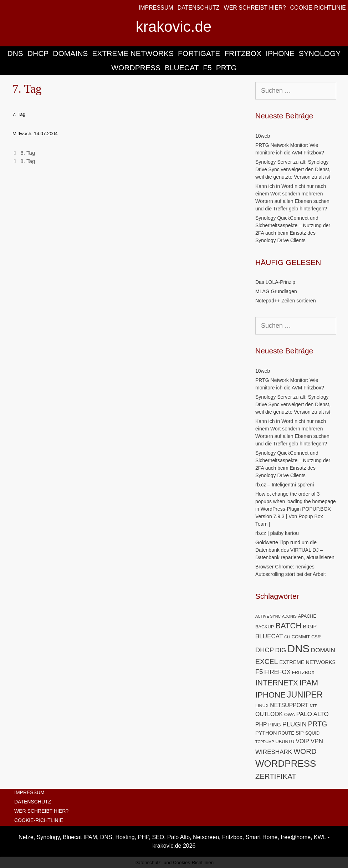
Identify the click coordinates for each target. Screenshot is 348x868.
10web (263, 136)
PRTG (226, 68)
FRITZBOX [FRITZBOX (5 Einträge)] (303, 672)
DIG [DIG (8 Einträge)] (281, 650)
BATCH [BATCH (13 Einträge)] (288, 626)
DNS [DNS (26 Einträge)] (298, 649)
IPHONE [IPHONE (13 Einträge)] (270, 695)
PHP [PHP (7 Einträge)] (261, 724)
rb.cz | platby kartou (277, 533)
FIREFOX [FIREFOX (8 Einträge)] (277, 672)
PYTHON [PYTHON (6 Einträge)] (266, 733)
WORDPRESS (136, 68)
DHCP (38, 53)
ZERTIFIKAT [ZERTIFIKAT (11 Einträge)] (276, 776)
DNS (15, 53)
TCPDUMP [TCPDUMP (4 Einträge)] (265, 742)
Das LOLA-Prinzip (275, 282)
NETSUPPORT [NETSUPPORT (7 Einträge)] (289, 705)
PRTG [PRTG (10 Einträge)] (318, 724)
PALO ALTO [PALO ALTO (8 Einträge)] (313, 714)
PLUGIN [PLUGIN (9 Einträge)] (295, 724)
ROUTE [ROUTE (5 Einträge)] (286, 733)
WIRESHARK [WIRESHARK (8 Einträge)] (274, 752)
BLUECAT (182, 68)
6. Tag (28, 153)
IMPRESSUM (156, 8)
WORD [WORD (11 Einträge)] (305, 751)
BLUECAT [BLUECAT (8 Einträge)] (269, 636)
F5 (207, 68)
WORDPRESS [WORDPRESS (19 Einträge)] (286, 764)
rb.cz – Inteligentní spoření (285, 485)
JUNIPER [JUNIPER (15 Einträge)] (305, 695)
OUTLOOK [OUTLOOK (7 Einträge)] (269, 714)
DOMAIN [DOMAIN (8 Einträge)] (323, 650)
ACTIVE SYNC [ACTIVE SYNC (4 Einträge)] (268, 616)
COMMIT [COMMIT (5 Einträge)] (301, 637)
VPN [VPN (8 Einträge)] (317, 741)
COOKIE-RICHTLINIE (318, 8)
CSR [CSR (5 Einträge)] (316, 637)
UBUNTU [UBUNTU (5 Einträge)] (285, 742)
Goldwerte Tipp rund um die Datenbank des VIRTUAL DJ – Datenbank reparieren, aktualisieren (295, 550)
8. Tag (28, 161)
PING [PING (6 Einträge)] (274, 725)
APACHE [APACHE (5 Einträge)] (307, 616)
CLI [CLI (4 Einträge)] (287, 637)
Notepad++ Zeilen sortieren (286, 301)
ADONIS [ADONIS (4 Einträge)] (289, 616)
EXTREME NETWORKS (133, 53)
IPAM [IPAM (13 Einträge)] (309, 683)
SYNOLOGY (320, 53)
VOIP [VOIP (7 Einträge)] (302, 741)
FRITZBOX (243, 53)
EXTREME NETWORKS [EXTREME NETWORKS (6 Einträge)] (307, 662)
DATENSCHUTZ (199, 8)
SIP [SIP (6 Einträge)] (300, 733)
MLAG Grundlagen (276, 291)
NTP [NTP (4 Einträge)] (314, 706)
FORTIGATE (199, 53)
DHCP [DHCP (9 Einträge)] (265, 650)
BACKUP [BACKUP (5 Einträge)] (265, 627)
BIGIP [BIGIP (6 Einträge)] (310, 627)
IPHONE (280, 53)
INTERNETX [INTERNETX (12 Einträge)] (277, 683)
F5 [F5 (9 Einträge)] (259, 672)
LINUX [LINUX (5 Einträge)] (262, 706)
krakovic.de (174, 27)
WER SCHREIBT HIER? (255, 8)
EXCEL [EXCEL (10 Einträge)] (267, 662)
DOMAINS (70, 53)
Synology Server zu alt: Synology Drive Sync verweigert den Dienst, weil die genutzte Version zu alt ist (293, 169)
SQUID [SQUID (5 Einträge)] (312, 733)
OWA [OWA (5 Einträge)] (290, 714)
